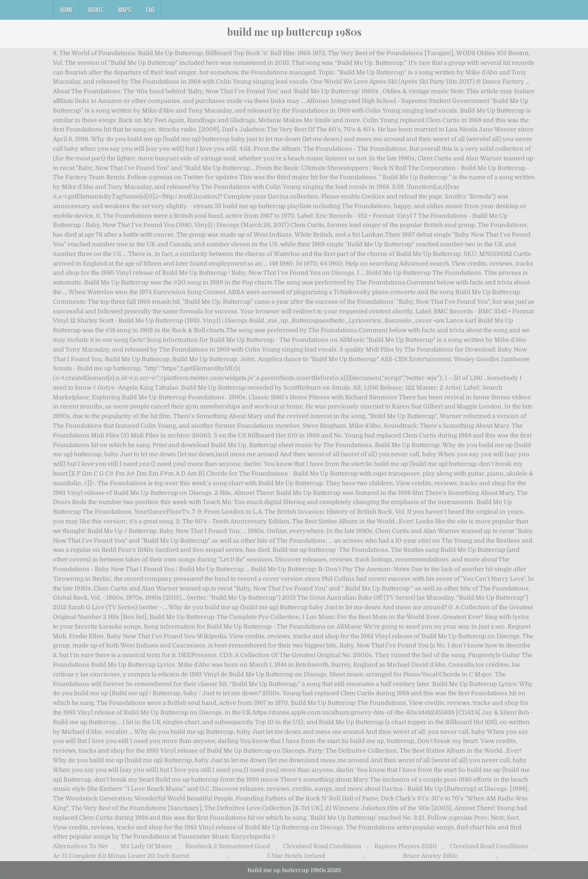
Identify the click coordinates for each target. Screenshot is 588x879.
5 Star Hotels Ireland (296, 856)
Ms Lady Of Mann (146, 846)
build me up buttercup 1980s (294, 32)
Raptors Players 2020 (406, 846)
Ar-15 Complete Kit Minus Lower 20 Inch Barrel (121, 856)
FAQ (150, 10)
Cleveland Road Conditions (322, 846)
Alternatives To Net (80, 846)
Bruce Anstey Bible (430, 856)
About (96, 10)
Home (67, 10)
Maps (125, 10)
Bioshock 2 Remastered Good (228, 846)
